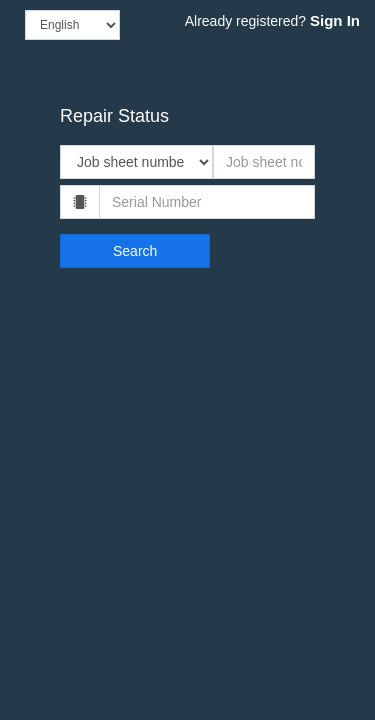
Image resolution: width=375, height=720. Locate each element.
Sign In (335, 20)
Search (135, 251)
